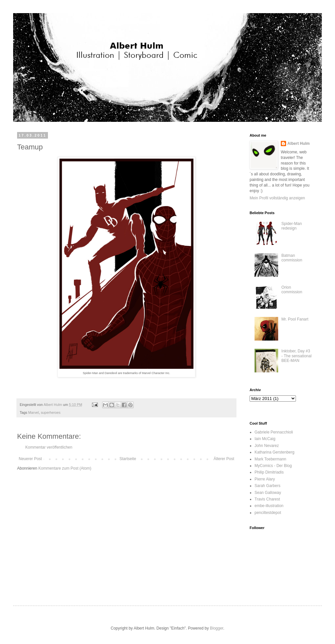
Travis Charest (267, 499)
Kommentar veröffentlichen (49, 447)
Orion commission (292, 290)
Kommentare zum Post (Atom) (65, 468)
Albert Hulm (299, 144)
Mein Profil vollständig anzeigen (277, 198)
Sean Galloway (268, 493)
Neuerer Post (30, 459)
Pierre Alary (265, 479)
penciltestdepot (268, 513)
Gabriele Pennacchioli (274, 432)
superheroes (51, 412)
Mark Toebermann (270, 459)
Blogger (217, 628)
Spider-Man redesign (292, 226)
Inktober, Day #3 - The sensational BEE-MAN (297, 356)
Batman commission (292, 258)
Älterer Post (224, 459)
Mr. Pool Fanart (295, 319)
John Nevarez (267, 446)
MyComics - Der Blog (273, 466)
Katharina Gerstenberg (274, 452)
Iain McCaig (265, 439)
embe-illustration (269, 506)
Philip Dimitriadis (269, 472)
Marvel (33, 412)
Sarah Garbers (268, 486)
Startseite (128, 459)
